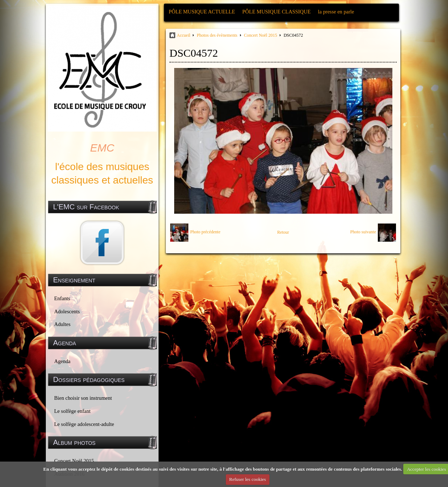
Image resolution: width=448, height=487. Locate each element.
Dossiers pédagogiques (89, 379)
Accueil (183, 35)
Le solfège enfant (72, 411)
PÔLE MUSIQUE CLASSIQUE (276, 12)
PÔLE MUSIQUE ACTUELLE (202, 12)
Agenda (62, 361)
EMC (102, 148)
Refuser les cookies (247, 479)
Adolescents (67, 311)
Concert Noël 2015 (261, 35)
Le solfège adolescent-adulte (84, 424)
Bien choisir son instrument (83, 398)
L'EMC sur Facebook (86, 207)
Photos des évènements (217, 35)
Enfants (62, 298)
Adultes (62, 324)
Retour (283, 232)
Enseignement (74, 280)
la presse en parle (336, 12)
